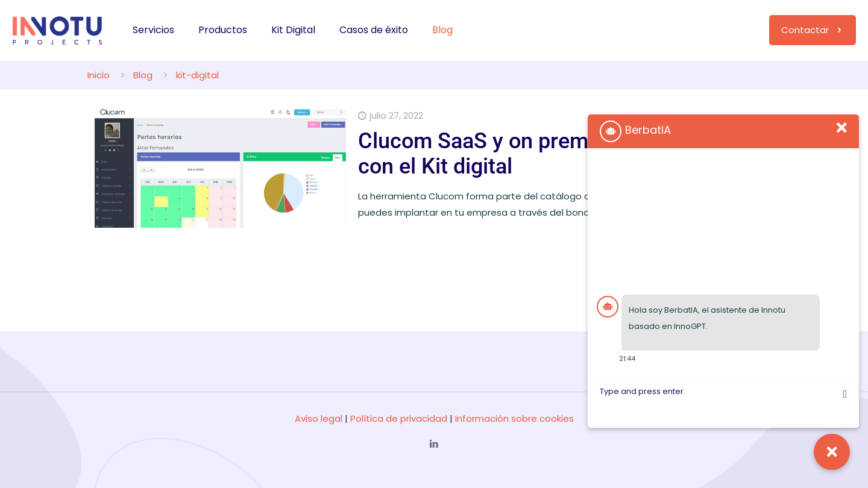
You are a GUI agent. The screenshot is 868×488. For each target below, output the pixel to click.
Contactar (813, 30)
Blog (143, 75)
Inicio (99, 75)
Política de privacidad (399, 418)
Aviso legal (319, 418)
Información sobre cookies (514, 418)
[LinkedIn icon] (434, 444)
